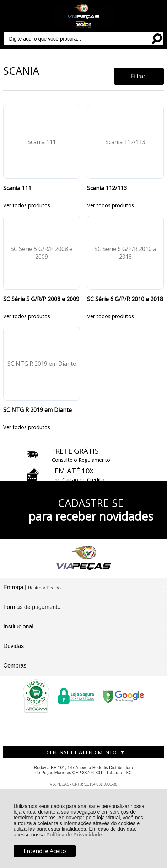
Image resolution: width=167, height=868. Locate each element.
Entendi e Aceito (45, 851)
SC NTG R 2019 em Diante (37, 410)
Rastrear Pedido (44, 588)
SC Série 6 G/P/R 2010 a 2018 (125, 299)
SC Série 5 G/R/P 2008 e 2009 (41, 299)
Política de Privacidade (74, 835)
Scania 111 (17, 188)
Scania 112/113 (107, 188)
